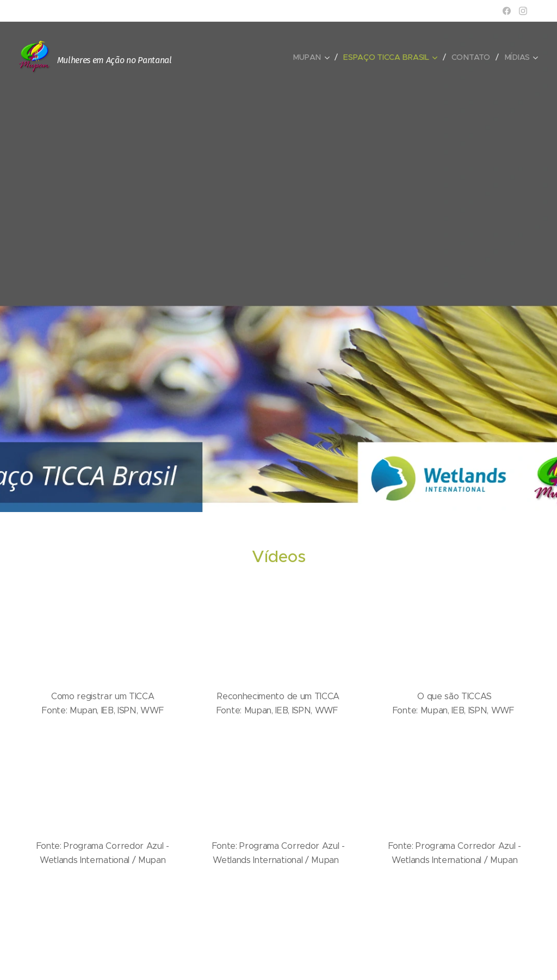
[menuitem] (313, 57)
